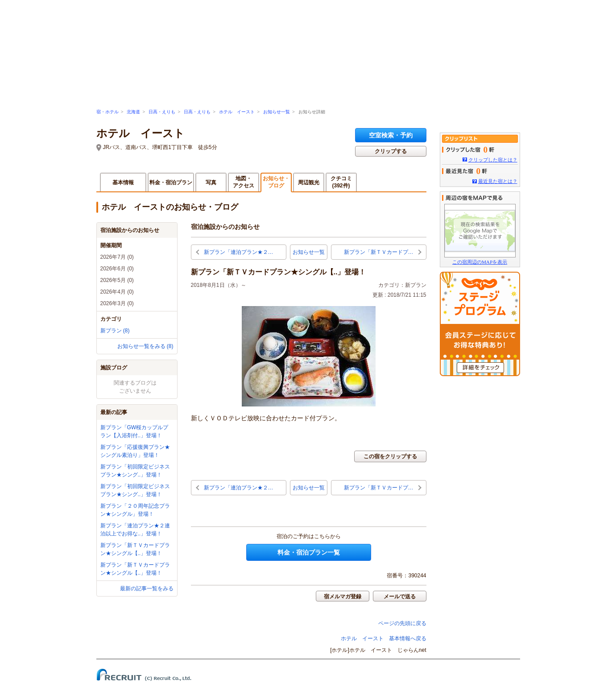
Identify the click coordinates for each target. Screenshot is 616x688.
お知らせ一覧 (277, 112)
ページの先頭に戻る (402, 623)
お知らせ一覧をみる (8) (145, 346)
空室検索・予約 (391, 135)
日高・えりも (162, 112)
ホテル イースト (237, 112)
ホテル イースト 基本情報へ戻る (384, 638)
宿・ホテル (107, 112)
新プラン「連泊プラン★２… (239, 252)
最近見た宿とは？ (498, 181)
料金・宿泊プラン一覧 (309, 552)
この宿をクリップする (390, 456)
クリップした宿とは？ (493, 160)
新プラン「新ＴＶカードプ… (379, 252)
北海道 (133, 112)
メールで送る (400, 597)
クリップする (391, 151)
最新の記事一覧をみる (147, 589)
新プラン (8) (115, 331)
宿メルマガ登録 (343, 597)
